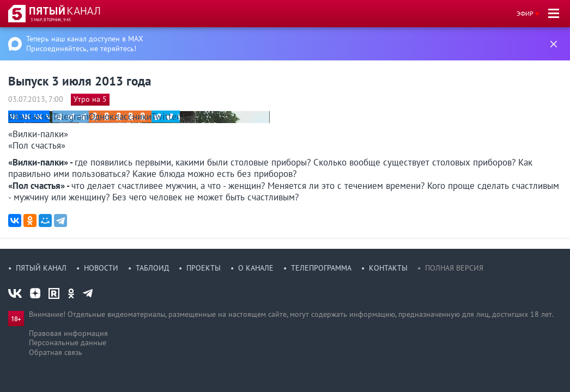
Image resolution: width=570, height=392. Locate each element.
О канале (256, 268)
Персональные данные (68, 342)
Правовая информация (68, 333)
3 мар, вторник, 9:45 (51, 20)
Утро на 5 (90, 99)
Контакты (388, 268)
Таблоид (152, 268)
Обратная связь (56, 352)
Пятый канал (41, 268)
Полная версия (454, 268)
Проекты (204, 268)
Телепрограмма (321, 268)
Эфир (525, 13)
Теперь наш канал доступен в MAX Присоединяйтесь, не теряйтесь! (85, 44)
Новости (101, 268)
